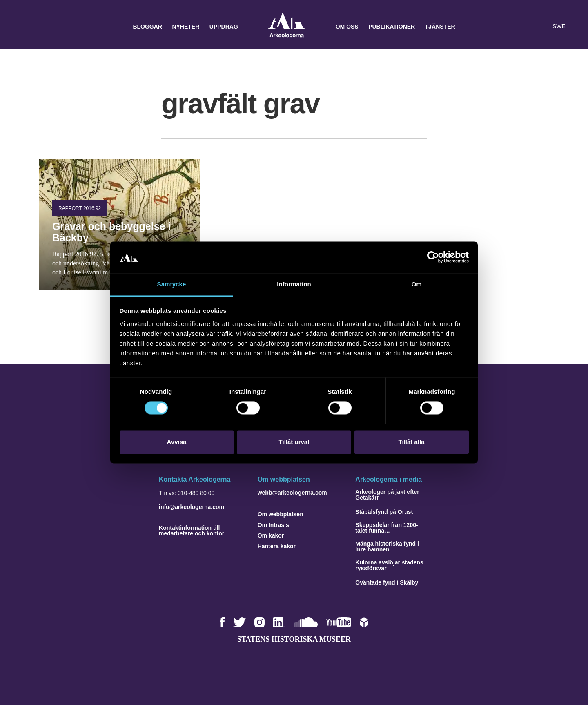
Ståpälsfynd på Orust (384, 512)
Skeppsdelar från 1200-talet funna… (386, 528)
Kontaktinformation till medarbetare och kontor (192, 531)
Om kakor (271, 535)
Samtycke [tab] (172, 284)
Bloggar (147, 27)
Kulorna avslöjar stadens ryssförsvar (389, 565)
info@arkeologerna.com (192, 507)
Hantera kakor (277, 546)
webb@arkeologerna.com (292, 493)
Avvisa (177, 442)
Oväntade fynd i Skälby (387, 582)
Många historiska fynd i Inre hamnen (387, 547)
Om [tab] (416, 284)
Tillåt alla (412, 442)
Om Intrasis (273, 525)
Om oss (347, 27)
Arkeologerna (287, 27)
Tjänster (440, 27)
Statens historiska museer (294, 639)
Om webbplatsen (281, 514)
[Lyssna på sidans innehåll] (541, 27)
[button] (524, 27)
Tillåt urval (294, 442)
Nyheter (186, 27)
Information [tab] (294, 284)
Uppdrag (224, 27)
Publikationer (392, 27)
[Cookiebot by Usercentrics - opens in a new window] (433, 257)
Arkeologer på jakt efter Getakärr (387, 495)
